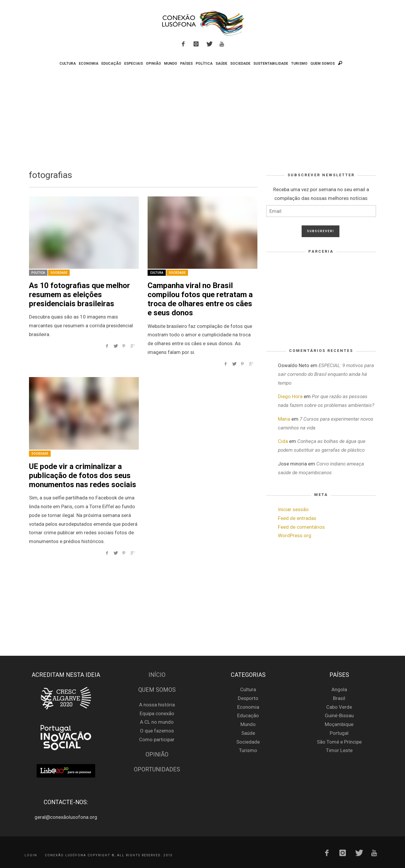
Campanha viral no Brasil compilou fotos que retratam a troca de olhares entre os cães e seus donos (200, 299)
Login (31, 855)
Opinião (157, 755)
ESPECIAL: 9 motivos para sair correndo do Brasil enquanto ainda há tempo (326, 374)
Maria (284, 419)
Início (157, 675)
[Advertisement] (203, 117)
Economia (248, 707)
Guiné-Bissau (339, 715)
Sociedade (59, 273)
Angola (339, 689)
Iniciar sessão (293, 509)
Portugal (339, 733)
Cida (283, 441)
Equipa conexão (157, 713)
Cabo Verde (339, 707)
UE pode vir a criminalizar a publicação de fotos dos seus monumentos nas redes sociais (83, 475)
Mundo (248, 724)
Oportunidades (157, 769)
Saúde (248, 733)
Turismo (248, 750)
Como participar (157, 739)
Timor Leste (339, 750)
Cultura (157, 273)
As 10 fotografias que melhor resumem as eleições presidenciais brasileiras (80, 295)
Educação (248, 715)
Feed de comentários (301, 527)
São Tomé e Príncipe (339, 742)
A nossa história (157, 705)
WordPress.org (295, 535)
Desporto (248, 698)
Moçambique (339, 724)
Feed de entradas (297, 518)
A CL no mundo (157, 722)
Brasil (339, 698)
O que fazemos (157, 731)
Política (38, 273)
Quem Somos (157, 690)
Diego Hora (290, 396)
